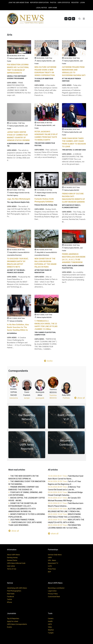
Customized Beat (54, 597)
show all (80, 398)
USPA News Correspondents (17, 624)
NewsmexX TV (53, 563)
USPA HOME (53, 8)
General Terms (12, 560)
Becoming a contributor (56, 588)
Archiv (48, 361)
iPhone (9, 602)
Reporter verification (39, 3)
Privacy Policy (53, 594)
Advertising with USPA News (17, 588)
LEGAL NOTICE (42, 8)
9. (22, 520)
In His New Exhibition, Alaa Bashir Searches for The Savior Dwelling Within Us (18, 327)
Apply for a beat (13, 621)
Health (50, 621)
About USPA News (13, 555)
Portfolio (66, 398)
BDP (49, 572)
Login (82, 3)
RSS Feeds (11, 594)
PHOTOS (53, 3)
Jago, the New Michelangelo (19, 199)
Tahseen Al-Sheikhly (16, 321)
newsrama (14, 398)
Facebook (11, 597)
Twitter (10, 599)
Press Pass (52, 569)
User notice (11, 566)
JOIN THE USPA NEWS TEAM (19, 3)
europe (27, 398)
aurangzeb (40, 398)
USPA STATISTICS (64, 3)
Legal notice (52, 591)
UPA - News (52, 560)
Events (9, 627)
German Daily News (55, 555)
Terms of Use (12, 569)
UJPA (50, 566)
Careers (51, 619)
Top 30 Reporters (13, 619)
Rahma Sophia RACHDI (72, 190)
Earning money (12, 557)
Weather (51, 630)
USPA (50, 557)
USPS (50, 624)
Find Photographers (14, 591)
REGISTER (75, 3)
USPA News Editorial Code (16, 563)
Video (50, 627)
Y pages (51, 633)
